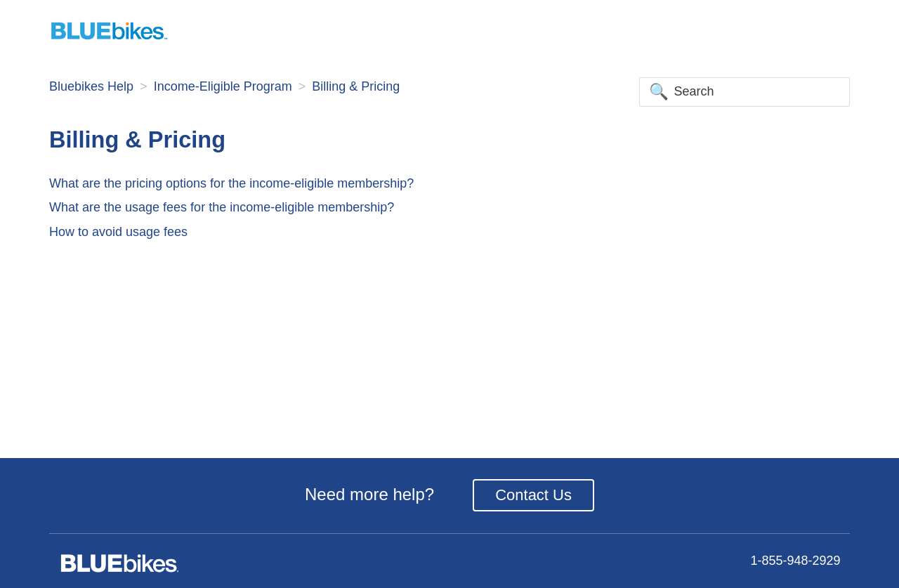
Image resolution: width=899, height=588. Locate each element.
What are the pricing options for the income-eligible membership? (231, 183)
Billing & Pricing (356, 86)
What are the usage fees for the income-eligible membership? (222, 207)
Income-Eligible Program (223, 86)
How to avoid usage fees (118, 232)
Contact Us (533, 495)
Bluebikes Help (91, 86)
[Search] (744, 92)
